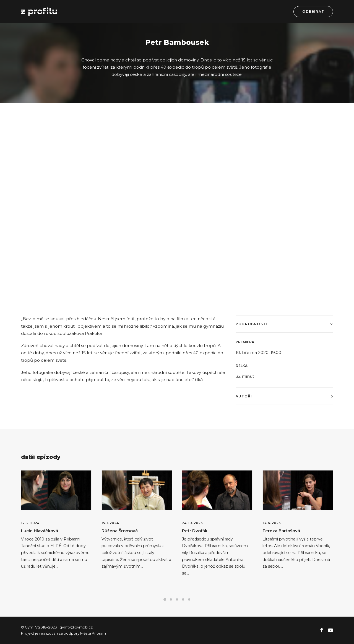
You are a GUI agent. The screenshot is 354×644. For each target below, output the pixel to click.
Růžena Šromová (120, 531)
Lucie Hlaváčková (40, 531)
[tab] (284, 324)
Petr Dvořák (195, 531)
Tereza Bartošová (281, 531)
